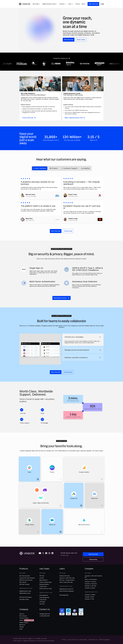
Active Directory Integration (67, 591)
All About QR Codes (65, 576)
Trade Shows (43, 600)
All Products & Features (26, 597)
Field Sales (42, 602)
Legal (21, 629)
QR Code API (23, 582)
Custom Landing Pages (45, 582)
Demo (83, 4)
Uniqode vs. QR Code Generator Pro (93, 577)
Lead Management (44, 597)
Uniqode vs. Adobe (90, 588)
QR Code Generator (25, 576)
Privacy (64, 640)
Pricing (77, 4)
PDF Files (42, 576)
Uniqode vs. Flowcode (91, 584)
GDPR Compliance (104, 640)
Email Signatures (44, 595)
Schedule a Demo (24, 599)
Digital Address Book (25, 593)
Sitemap (22, 627)
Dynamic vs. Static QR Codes (67, 578)
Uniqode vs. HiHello (90, 595)
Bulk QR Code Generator (26, 580)
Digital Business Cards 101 (66, 589)
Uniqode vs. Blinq (89, 597)
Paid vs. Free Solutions (91, 579)
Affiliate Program (24, 623)
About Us (22, 614)
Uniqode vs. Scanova (90, 582)
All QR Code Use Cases (46, 589)
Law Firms (42, 604)
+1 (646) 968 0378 (45, 616)
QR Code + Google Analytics (67, 580)
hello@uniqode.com (45, 614)
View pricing (68, 231)
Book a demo (81, 40)
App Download (43, 580)
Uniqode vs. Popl (89, 599)
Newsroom (22, 625)
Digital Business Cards (25, 591)
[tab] (40, 168)
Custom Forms (43, 586)
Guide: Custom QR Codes (66, 582)
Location (42, 578)
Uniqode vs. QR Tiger (91, 586)
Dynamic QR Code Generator (27, 578)
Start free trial (93, 4)
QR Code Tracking (24, 584)
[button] (36, 4)
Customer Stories (24, 618)
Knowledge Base (64, 595)
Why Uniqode (23, 616)
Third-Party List (93, 640)
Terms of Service (73, 640)
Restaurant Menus (44, 584)
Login (102, 4)
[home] (25, 4)
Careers (22, 620)
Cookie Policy (83, 640)
